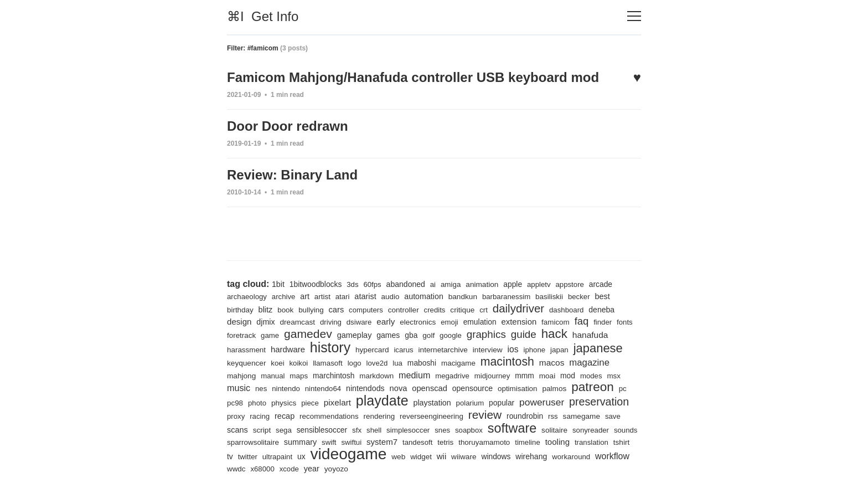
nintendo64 (323, 389)
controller (404, 310)
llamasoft (328, 363)
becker (579, 297)
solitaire (554, 430)
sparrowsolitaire (253, 442)
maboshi (422, 363)
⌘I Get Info (263, 16)
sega (284, 430)
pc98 (235, 403)
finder (603, 322)
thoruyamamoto (484, 442)
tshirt (622, 442)
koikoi (298, 363)
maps (299, 376)
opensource (472, 388)
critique (462, 310)
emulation (480, 322)
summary (300, 442)
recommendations (329, 416)
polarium (470, 403)
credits (435, 310)
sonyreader (591, 430)
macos (552, 363)
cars (337, 310)
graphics (486, 334)
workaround (571, 457)
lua (397, 363)
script (262, 430)
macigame (458, 363)
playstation (432, 403)
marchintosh (334, 376)
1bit (278, 284)
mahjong (241, 376)
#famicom (263, 48)
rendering (379, 416)
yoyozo (336, 469)
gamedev (308, 334)
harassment (246, 350)
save (613, 416)
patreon (593, 387)
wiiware (464, 457)
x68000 (262, 469)
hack (554, 334)
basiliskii (549, 297)
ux (301, 456)
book (285, 310)
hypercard (372, 350)
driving (331, 322)
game (270, 335)
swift (329, 442)
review (485, 415)
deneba (601, 310)
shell (374, 430)
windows (496, 456)
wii (441, 456)
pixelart (337, 402)
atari (343, 297)
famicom (556, 322)
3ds (352, 284)
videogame (348, 454)
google (451, 335)
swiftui (351, 442)
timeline (528, 442)
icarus (403, 350)
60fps (372, 284)
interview (488, 350)
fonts (625, 322)
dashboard (566, 310)
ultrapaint (277, 457)
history (330, 347)
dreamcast (297, 322)
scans (237, 430)
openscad (430, 388)
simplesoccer (408, 430)
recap (285, 416)
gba (411, 335)
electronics (418, 322)
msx (614, 376)
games (388, 335)
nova (399, 388)
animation (482, 284)
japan (559, 350)
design (239, 322)
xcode (289, 469)
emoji (449, 322)
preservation (599, 402)
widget (421, 457)
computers (366, 310)
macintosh (507, 362)
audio (391, 297)
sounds (626, 430)
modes (591, 376)
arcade (601, 284)
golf (428, 335)
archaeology (247, 297)
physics (284, 403)
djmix (265, 322)
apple (513, 284)
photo (257, 403)
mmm (525, 376)
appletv (539, 284)
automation (424, 296)
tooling (557, 442)
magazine (589, 363)
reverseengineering (432, 416)
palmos (554, 389)
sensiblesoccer (322, 430)
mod (568, 376)
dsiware (359, 322)
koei (277, 363)
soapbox (469, 430)
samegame (582, 416)
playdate (382, 400)
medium (414, 375)
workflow (612, 456)
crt (484, 310)
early (386, 322)
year (312, 469)
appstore (569, 284)
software (512, 428)
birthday (240, 310)
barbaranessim (506, 297)
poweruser (542, 402)
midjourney (492, 376)
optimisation (518, 389)
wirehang (531, 456)
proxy (236, 416)
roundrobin (525, 416)
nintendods (365, 388)
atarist (365, 296)
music (239, 388)
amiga (451, 284)
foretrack (241, 335)
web (398, 457)
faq (582, 321)
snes (442, 430)
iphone (534, 350)
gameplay (355, 335)
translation (591, 442)
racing (260, 416)
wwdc (236, 469)
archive (284, 297)
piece (310, 403)
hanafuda (590, 335)
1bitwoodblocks (316, 284)
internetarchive (443, 350)
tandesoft (417, 442)
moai (547, 376)
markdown (376, 376)
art (305, 296)
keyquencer (246, 363)
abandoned (406, 284)
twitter (248, 457)
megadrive (452, 376)
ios (513, 349)
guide (524, 334)
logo (355, 363)
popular (502, 403)
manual (273, 376)
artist (322, 297)
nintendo (286, 389)
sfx (357, 430)
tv (230, 456)
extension (519, 322)
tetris (445, 442)
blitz (266, 310)
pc (623, 389)
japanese (598, 348)
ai (433, 284)
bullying (311, 310)
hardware (288, 350)
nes (261, 389)
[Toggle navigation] (634, 16)
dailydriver (518, 308)
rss (553, 416)
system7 (382, 442)
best (602, 296)
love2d (377, 363)
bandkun (463, 297)
